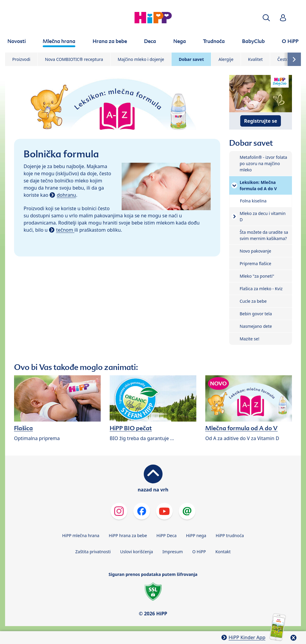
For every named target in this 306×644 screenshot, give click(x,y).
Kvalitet (255, 59)
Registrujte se (261, 121)
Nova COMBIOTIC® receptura (74, 59)
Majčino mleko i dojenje (141, 59)
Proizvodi (21, 59)
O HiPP (199, 552)
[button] (266, 18)
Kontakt (223, 552)
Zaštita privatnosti (93, 552)
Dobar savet (191, 59)
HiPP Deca (167, 535)
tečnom (65, 230)
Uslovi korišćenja (137, 552)
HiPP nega (196, 535)
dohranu (66, 195)
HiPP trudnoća (230, 535)
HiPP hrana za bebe (128, 535)
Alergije (226, 59)
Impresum (173, 552)
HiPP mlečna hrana (81, 535)
